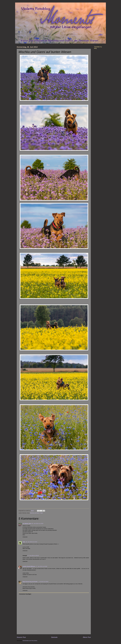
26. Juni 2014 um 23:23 (31, 542)
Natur (42, 513)
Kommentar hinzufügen (25, 594)
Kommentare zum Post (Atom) (30, 641)
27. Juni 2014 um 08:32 (33, 556)
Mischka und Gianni (35, 513)
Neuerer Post (21, 637)
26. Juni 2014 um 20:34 (38, 524)
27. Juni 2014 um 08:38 (41, 566)
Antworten (25, 537)
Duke (24, 542)
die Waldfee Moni (27, 524)
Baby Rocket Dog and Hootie (30, 582)
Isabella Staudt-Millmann (29, 566)
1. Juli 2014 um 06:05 (43, 582)
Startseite (54, 637)
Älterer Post (87, 637)
